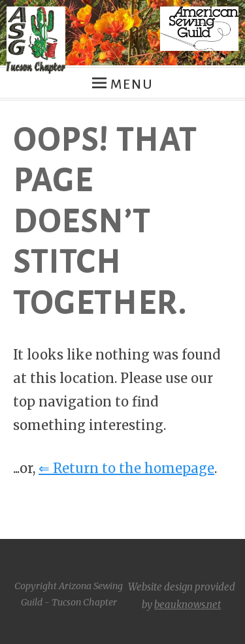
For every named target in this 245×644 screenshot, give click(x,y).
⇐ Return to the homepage (126, 468)
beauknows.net (188, 605)
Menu (132, 84)
